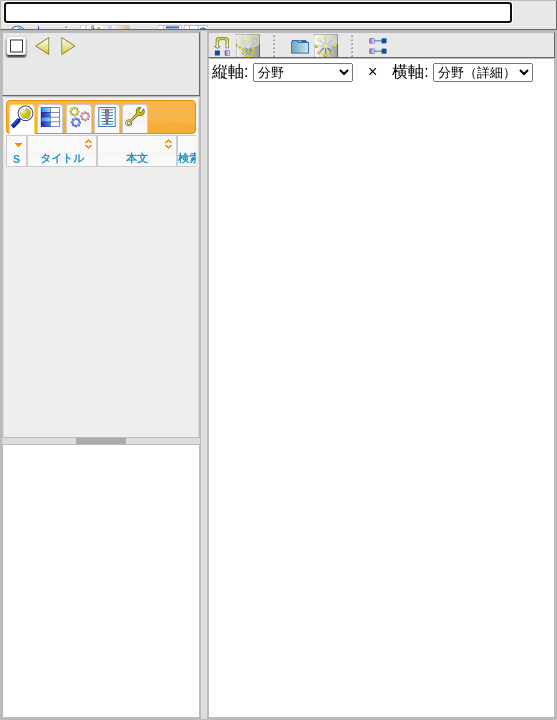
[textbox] (258, 12)
